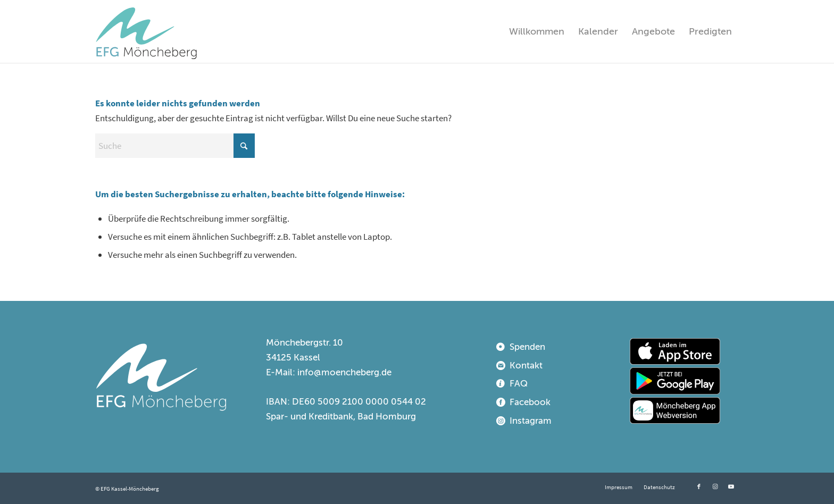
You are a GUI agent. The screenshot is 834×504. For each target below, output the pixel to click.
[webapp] (675, 410)
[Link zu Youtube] (731, 486)
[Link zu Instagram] (715, 486)
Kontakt (526, 366)
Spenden (527, 347)
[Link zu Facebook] (699, 486)
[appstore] (675, 351)
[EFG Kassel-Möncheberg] (146, 31)
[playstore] (675, 381)
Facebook (530, 402)
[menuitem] (537, 31)
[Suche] (175, 146)
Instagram (531, 421)
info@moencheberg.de (344, 372)
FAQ (519, 384)
